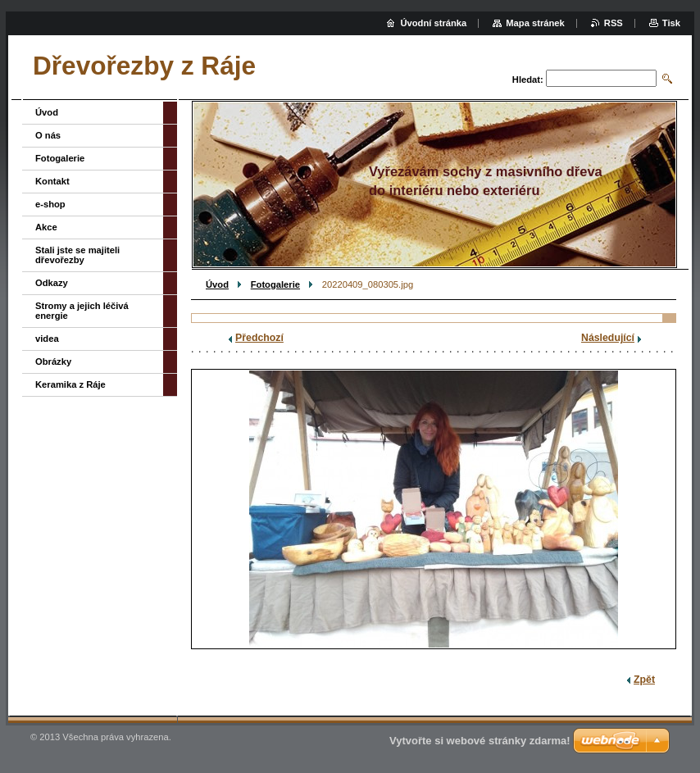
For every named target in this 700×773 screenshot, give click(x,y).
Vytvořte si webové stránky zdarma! (480, 741)
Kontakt (52, 181)
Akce (46, 227)
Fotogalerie (275, 284)
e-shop (50, 204)
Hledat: (528, 80)
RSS (614, 23)
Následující (608, 338)
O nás (48, 135)
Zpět (644, 680)
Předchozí (259, 338)
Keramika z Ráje (70, 384)
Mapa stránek (535, 23)
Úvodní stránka (433, 23)
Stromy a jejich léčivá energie (82, 311)
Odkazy (52, 283)
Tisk (671, 23)
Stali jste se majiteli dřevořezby (77, 255)
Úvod (217, 284)
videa (47, 339)
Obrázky (53, 361)
